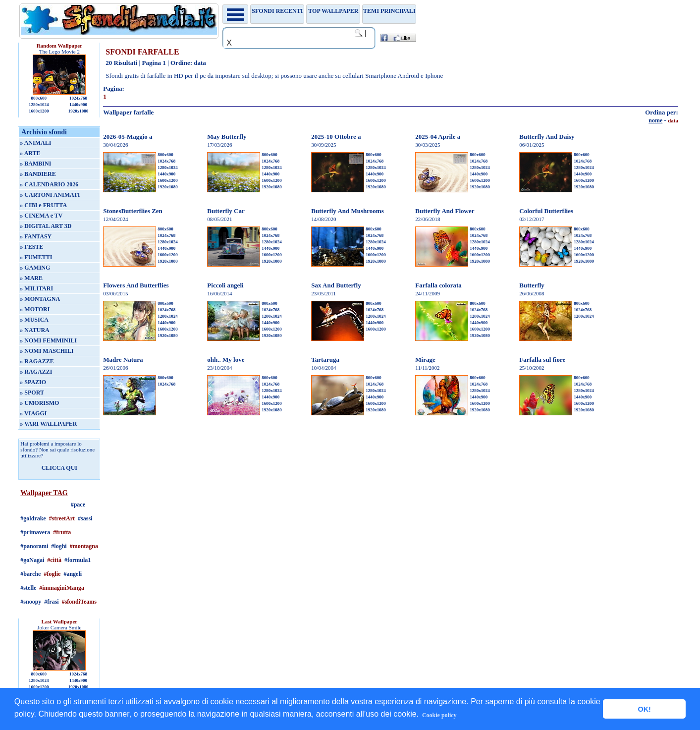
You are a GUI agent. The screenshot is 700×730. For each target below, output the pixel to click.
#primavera (35, 532)
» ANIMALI (35, 143)
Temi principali (389, 11)
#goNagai (32, 560)
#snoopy (31, 602)
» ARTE (30, 153)
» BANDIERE (38, 174)
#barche (30, 574)
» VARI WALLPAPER (48, 424)
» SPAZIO (33, 382)
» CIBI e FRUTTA (43, 205)
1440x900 (78, 105)
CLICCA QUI (59, 468)
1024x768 (78, 98)
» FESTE (31, 247)
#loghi (59, 546)
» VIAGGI (33, 413)
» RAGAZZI (36, 372)
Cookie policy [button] (439, 715)
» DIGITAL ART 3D (46, 226)
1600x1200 (39, 111)
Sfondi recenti (277, 11)
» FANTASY (36, 236)
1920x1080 (79, 111)
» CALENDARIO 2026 (49, 184)
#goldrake (33, 518)
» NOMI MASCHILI (47, 351)
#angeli (73, 574)
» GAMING (35, 268)
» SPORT (32, 393)
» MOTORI (35, 309)
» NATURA (34, 330)
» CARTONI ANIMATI (50, 195)
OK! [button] (644, 709)
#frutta (62, 532)
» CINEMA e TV (41, 216)
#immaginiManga (62, 588)
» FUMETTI (36, 257)
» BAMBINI (35, 164)
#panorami (34, 546)
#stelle (28, 588)
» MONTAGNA (40, 299)
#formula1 (78, 560)
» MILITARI (36, 288)
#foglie (52, 574)
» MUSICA (34, 320)
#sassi (85, 518)
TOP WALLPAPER (333, 11)
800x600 (39, 98)
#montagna (84, 546)
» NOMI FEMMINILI (48, 340)
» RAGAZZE (37, 361)
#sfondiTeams (79, 602)
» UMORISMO (39, 403)
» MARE (31, 278)
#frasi (51, 602)
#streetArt (62, 518)
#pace (78, 505)
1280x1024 (39, 105)
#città (54, 560)
